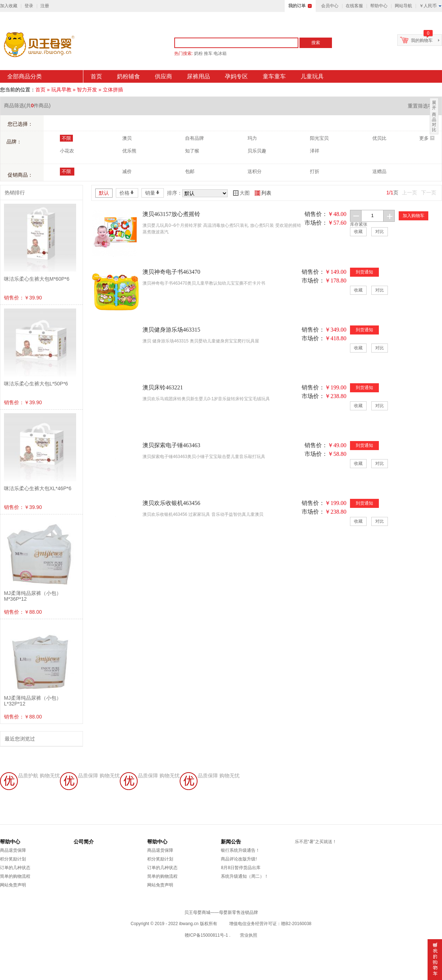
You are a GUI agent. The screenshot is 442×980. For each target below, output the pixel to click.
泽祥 (315, 151)
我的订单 (297, 6)
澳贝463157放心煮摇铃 (171, 214)
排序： (175, 193)
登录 (29, 6)
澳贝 (127, 138)
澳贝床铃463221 (163, 387)
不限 (66, 138)
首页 (96, 76)
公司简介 (84, 842)
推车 (208, 53)
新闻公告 (231, 842)
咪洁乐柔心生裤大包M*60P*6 (37, 279)
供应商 (163, 76)
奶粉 (198, 53)
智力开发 (87, 90)
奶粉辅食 (128, 76)
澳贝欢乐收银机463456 (171, 503)
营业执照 (249, 935)
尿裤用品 (198, 76)
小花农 (67, 151)
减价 (127, 171)
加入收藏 (9, 6)
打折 (315, 171)
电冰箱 (220, 53)
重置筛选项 (423, 106)
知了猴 (192, 151)
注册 (45, 6)
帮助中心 (379, 6)
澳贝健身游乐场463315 (171, 330)
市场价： (316, 223)
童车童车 (274, 76)
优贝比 (379, 138)
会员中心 (330, 6)
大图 (241, 193)
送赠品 (379, 171)
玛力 (252, 138)
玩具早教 (61, 90)
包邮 (190, 171)
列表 (263, 193)
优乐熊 (129, 151)
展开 (434, 105)
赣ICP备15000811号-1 (206, 935)
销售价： (316, 214)
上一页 (410, 193)
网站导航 (403, 6)
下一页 (429, 193)
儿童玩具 (312, 76)
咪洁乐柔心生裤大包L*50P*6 (36, 384)
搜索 (316, 43)
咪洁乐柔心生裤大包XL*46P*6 (38, 488)
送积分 (255, 171)
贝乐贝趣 (257, 151)
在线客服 (354, 6)
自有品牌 (194, 138)
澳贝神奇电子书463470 (171, 272)
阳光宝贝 (319, 138)
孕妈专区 (236, 76)
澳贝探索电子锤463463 (171, 445)
